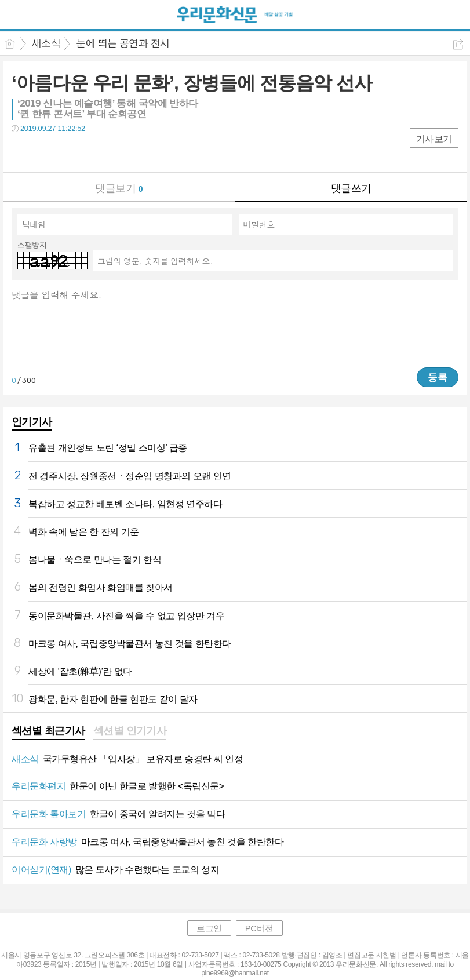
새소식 (46, 43)
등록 (438, 377)
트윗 (45, 152)
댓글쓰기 (351, 188)
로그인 (209, 928)
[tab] (48, 732)
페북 (22, 152)
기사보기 (434, 139)
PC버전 (259, 928)
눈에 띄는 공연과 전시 (123, 43)
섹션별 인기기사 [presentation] (130, 731)
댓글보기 (119, 188)
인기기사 (32, 422)
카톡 (68, 152)
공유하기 (458, 44)
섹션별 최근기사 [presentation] (48, 731)
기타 (91, 152)
